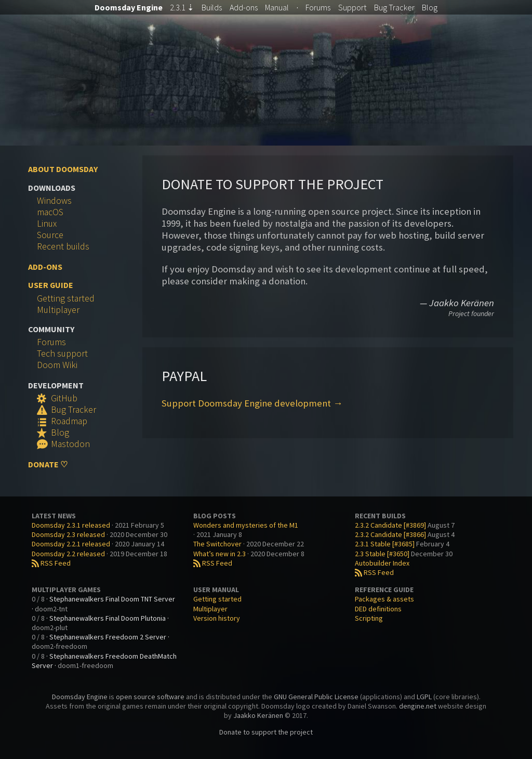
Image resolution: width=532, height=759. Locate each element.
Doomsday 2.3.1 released (71, 525)
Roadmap (62, 421)
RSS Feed (51, 563)
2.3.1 (182, 7)
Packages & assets (384, 599)
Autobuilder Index (382, 563)
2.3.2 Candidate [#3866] (390, 534)
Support (352, 7)
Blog (430, 7)
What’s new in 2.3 (220, 554)
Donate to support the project (266, 732)
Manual (277, 7)
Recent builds (63, 246)
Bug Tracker (66, 410)
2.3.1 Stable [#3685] (385, 544)
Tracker (394, 7)
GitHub (57, 398)
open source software (150, 697)
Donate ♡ (48, 464)
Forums (318, 7)
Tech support (62, 354)
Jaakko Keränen (258, 715)
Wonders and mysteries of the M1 (246, 525)
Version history (217, 618)
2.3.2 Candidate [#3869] (390, 525)
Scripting (369, 618)
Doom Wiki (57, 365)
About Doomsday (63, 169)
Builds (212, 7)
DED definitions (378, 609)
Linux (47, 224)
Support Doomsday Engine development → (252, 403)
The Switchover (217, 544)
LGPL (424, 697)
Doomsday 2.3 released (68, 534)
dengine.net (418, 706)
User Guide (51, 285)
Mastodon (63, 444)
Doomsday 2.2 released (68, 554)
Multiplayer (58, 310)
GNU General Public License (316, 697)
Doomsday (129, 7)
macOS (50, 212)
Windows (54, 201)
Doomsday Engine (80, 697)
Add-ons (244, 7)
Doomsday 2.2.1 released (71, 544)
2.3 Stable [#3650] (382, 554)
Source (50, 235)
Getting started (66, 298)
